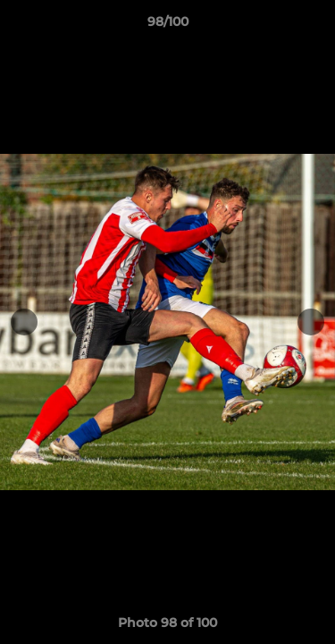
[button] (314, 26)
